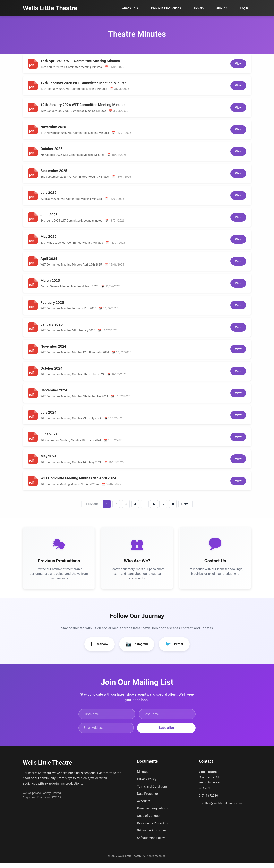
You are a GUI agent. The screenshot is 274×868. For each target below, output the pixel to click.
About (222, 8)
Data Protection (148, 799)
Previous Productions (166, 8)
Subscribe (166, 733)
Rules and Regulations (152, 813)
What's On (130, 8)
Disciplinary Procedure (153, 828)
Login (244, 8)
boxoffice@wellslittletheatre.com (220, 808)
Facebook (99, 649)
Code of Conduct (149, 821)
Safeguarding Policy (151, 843)
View (238, 64)
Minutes (143, 777)
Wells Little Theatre (50, 8)
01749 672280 (208, 801)
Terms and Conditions (152, 791)
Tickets (199, 8)
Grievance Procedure (151, 835)
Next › (190, 505)
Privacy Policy (147, 784)
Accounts (144, 806)
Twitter (174, 649)
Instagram (137, 649)
